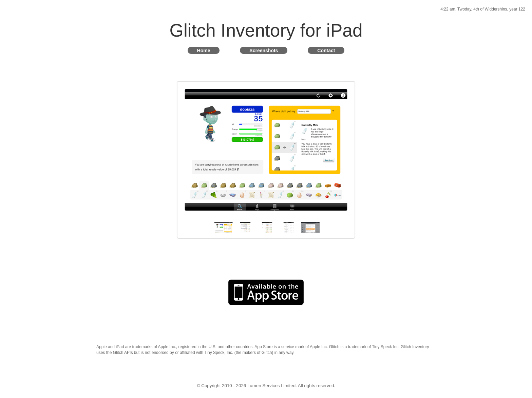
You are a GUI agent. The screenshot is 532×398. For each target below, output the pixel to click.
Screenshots (264, 50)
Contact (326, 50)
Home (204, 50)
